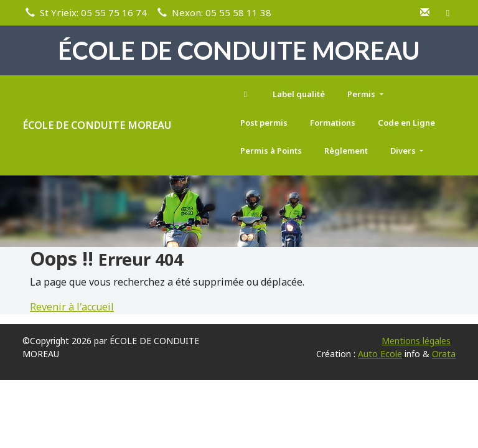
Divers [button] (404, 151)
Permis (362, 94)
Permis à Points (271, 151)
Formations (333, 123)
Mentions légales (416, 341)
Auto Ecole (380, 354)
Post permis (264, 123)
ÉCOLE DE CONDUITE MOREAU (97, 125)
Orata (444, 354)
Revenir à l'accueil (72, 307)
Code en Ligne (406, 123)
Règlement (346, 151)
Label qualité (299, 94)
